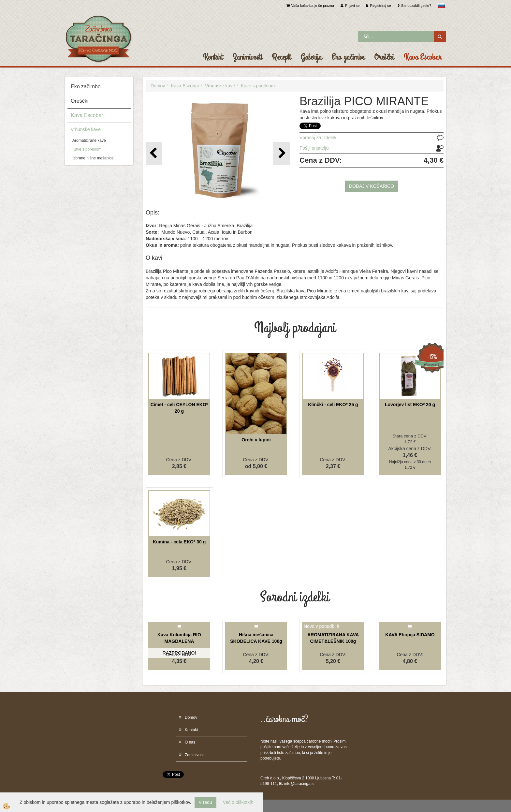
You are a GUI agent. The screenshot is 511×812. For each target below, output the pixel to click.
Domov (158, 86)
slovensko (441, 6)
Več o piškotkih (238, 802)
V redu (205, 802)
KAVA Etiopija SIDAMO (410, 635)
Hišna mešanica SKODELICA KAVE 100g (256, 638)
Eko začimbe (348, 57)
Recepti (281, 57)
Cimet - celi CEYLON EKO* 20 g (179, 408)
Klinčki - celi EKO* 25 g (333, 405)
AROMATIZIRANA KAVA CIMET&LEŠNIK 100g (333, 638)
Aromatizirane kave (89, 140)
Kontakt (213, 57)
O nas (190, 742)
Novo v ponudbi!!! (321, 626)
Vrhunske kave (86, 129)
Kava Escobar (422, 57)
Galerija (311, 57)
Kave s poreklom (87, 149)
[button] (281, 153)
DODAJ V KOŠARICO (372, 186)
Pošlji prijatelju (314, 148)
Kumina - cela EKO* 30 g (179, 542)
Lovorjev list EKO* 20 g (410, 405)
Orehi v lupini (256, 440)
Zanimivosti (247, 57)
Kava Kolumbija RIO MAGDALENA (179, 638)
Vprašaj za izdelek (318, 138)
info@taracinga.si (299, 784)
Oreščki (384, 57)
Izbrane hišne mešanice (93, 158)
